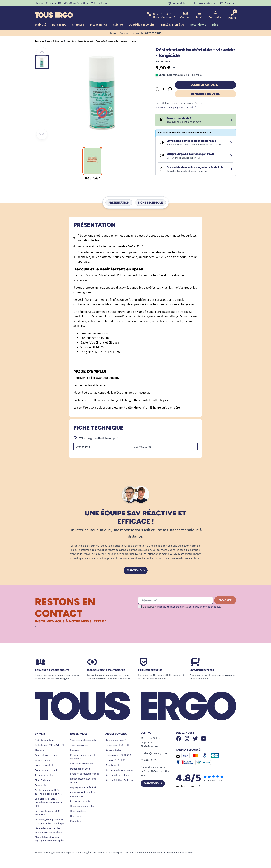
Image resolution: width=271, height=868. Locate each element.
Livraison (75, 750)
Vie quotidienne (43, 760)
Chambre (40, 750)
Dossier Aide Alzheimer (117, 775)
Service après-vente (80, 801)
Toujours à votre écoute (52, 670)
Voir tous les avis (188, 786)
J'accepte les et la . (182, 607)
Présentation (119, 203)
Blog (215, 24)
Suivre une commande (82, 764)
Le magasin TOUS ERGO (117, 745)
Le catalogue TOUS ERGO (118, 755)
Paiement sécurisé (150, 670)
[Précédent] (42, 53)
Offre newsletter (78, 811)
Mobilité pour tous (44, 740)
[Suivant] (42, 134)
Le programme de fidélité (83, 787)
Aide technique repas (46, 755)
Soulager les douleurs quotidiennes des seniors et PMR (49, 802)
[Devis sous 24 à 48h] (231, 120)
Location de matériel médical (85, 774)
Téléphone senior (44, 775)
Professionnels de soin (46, 770)
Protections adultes (45, 765)
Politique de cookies (155, 852)
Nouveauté (76, 816)
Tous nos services (79, 745)
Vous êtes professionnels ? (84, 740)
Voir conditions (99, 3)
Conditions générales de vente (90, 852)
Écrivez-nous (136, 570)
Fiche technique (150, 203)
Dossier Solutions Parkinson (120, 780)
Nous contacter (113, 750)
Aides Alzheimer (43, 780)
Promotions (76, 821)
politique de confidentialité (204, 607)
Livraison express (202, 670)
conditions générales (170, 607)
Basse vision (41, 785)
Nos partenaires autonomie (120, 770)
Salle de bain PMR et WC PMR (50, 745)
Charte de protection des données (125, 852)
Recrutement (112, 765)
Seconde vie (198, 24)
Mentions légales (64, 852)
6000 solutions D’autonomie (106, 670)
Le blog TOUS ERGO (115, 760)
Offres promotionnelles (82, 806)
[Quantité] (164, 89)
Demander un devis (205, 94)
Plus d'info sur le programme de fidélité (176, 107)
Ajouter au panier (205, 85)
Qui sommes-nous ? (116, 740)
